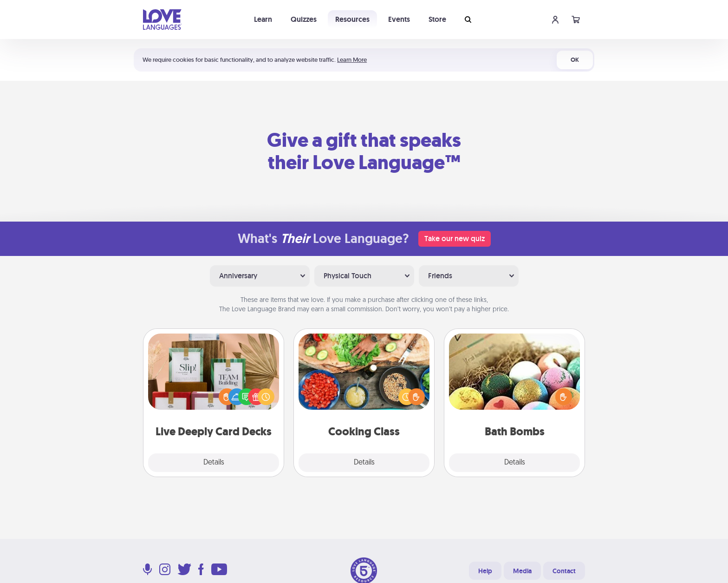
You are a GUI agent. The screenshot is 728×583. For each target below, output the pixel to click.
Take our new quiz (455, 239)
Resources (352, 19)
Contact (564, 571)
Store (437, 19)
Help (485, 571)
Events (399, 19)
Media (522, 571)
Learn (263, 19)
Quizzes (304, 19)
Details (214, 463)
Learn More (352, 60)
